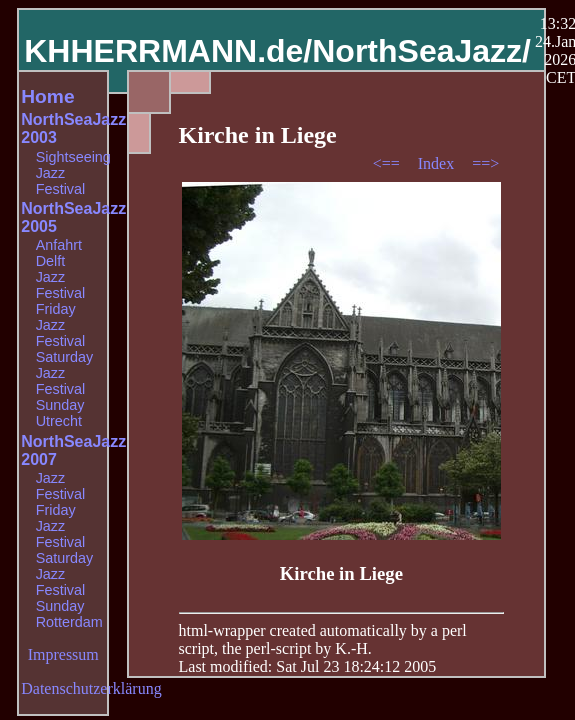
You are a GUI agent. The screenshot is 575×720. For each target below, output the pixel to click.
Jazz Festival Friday (61, 293)
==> (485, 163)
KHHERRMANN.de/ (168, 51)
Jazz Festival (61, 181)
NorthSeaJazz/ (421, 51)
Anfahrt (59, 245)
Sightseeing (73, 157)
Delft (51, 261)
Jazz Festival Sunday (61, 389)
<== (388, 163)
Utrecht (59, 421)
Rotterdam (69, 622)
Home (47, 96)
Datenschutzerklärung (91, 688)
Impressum (63, 654)
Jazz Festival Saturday (65, 341)
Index (438, 163)
